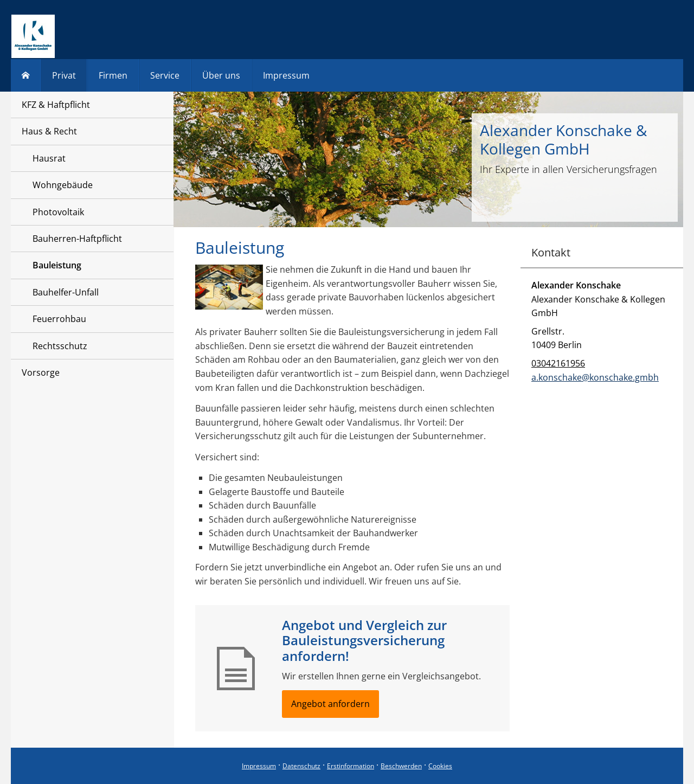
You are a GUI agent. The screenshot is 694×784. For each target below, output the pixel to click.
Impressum (259, 766)
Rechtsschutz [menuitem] (60, 346)
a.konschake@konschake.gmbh (595, 377)
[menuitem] (26, 75)
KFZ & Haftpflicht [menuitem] (56, 105)
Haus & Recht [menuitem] (49, 131)
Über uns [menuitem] (221, 75)
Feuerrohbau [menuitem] (59, 319)
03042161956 (558, 363)
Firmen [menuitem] (113, 75)
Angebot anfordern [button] (330, 704)
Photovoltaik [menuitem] (58, 212)
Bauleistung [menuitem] (57, 265)
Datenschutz (301, 766)
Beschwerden (401, 766)
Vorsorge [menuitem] (41, 372)
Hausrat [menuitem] (49, 158)
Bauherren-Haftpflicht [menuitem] (77, 239)
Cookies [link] (440, 766)
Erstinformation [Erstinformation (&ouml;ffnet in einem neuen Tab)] (351, 766)
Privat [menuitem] (64, 75)
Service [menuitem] (165, 75)
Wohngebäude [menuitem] (63, 185)
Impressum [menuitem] (286, 75)
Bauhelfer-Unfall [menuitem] (66, 292)
